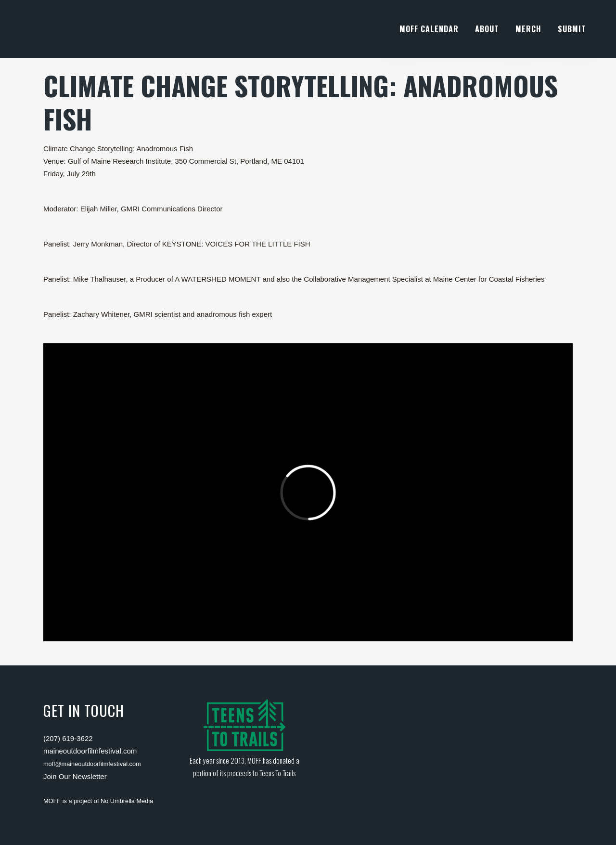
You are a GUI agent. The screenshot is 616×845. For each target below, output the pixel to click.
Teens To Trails (277, 773)
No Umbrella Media (127, 801)
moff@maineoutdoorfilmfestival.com (92, 764)
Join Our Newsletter (75, 776)
